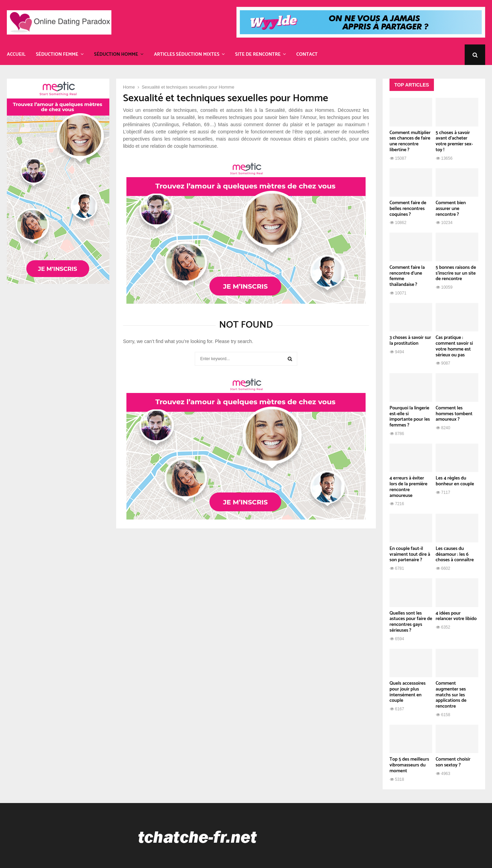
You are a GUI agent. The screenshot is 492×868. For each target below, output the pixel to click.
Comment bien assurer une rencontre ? (451, 209)
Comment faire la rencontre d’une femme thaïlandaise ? (407, 276)
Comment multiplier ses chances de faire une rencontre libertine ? (410, 141)
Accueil (16, 55)
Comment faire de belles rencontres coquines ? (408, 209)
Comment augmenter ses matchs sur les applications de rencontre (451, 695)
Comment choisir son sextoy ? (453, 762)
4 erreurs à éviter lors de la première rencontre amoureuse (408, 487)
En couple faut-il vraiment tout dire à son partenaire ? (410, 555)
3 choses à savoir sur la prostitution (410, 341)
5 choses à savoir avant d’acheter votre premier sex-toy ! (454, 141)
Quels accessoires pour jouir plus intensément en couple (408, 692)
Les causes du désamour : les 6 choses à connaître (455, 555)
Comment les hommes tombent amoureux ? (454, 414)
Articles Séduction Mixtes (187, 55)
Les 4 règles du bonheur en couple (455, 481)
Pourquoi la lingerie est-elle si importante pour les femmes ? (410, 417)
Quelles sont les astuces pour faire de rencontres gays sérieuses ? (411, 622)
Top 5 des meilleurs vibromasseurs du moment (409, 765)
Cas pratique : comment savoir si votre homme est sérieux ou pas (454, 346)
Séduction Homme (116, 55)
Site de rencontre (258, 55)
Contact (307, 55)
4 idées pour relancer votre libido (456, 616)
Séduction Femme (57, 55)
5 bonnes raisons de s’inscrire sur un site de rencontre (456, 273)
